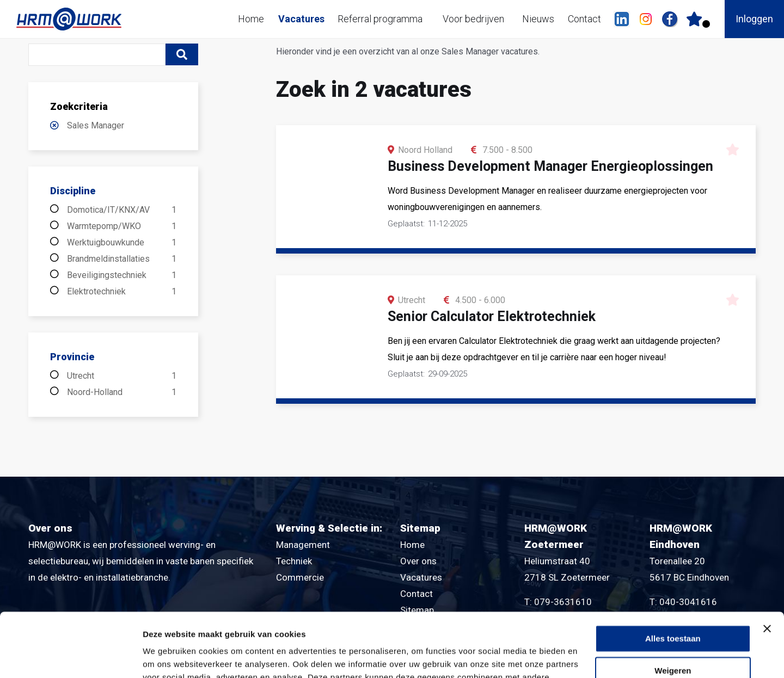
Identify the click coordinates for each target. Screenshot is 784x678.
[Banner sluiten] (767, 565)
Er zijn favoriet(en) (706, 24)
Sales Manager (96, 125)
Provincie (72, 357)
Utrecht (122, 376)
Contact (584, 19)
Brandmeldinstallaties (122, 259)
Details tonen (169, 657)
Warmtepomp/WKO (122, 226)
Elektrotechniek (122, 292)
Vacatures (301, 19)
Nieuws (538, 19)
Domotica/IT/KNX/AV (122, 210)
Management (303, 545)
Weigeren (673, 607)
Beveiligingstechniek (122, 275)
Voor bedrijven (473, 19)
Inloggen (754, 19)
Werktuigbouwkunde (122, 243)
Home (251, 19)
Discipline (73, 191)
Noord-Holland (122, 392)
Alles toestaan (673, 575)
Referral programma (380, 19)
